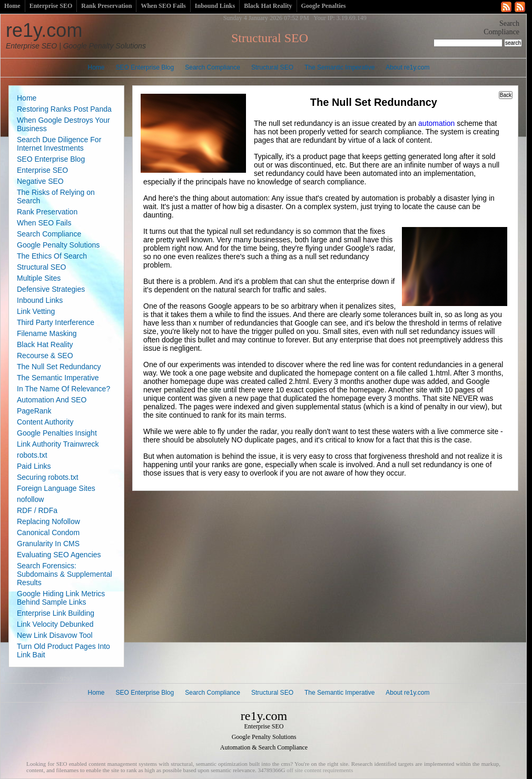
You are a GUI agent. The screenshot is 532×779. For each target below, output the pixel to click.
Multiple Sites (39, 278)
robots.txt (32, 455)
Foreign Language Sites (56, 488)
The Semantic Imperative (339, 67)
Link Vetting (36, 311)
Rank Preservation (106, 6)
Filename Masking (47, 333)
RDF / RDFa (37, 510)
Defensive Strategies (51, 289)
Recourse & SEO (45, 356)
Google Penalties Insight (57, 433)
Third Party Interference (56, 322)
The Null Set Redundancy (59, 367)
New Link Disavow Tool (55, 635)
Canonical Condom (48, 533)
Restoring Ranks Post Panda (64, 109)
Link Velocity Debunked (55, 624)
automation (436, 123)
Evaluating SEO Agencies (59, 555)
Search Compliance (213, 67)
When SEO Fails (163, 6)
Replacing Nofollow (48, 521)
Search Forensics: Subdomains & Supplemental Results (65, 574)
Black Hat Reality (268, 6)
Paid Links (34, 466)
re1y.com (76, 35)
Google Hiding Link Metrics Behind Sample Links (61, 598)
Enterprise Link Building (56, 613)
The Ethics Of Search (52, 256)
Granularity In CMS (48, 544)
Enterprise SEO (51, 6)
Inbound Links (215, 6)
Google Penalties (324, 6)
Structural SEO (272, 67)
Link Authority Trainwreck (58, 444)
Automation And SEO (52, 400)
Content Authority (45, 422)
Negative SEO (40, 181)
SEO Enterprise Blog (145, 67)
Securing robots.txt (48, 477)
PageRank (34, 411)
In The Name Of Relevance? (63, 389)
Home (12, 6)
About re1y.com (407, 67)
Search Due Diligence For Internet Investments (59, 144)
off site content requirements (320, 770)
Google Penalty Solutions (58, 245)
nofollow (30, 499)
